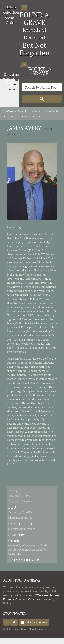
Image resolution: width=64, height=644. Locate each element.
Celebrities (11, 12)
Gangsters (11, 74)
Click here (34, 599)
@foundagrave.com (35, 622)
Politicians (11, 80)
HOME (5, 111)
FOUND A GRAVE (34, 18)
